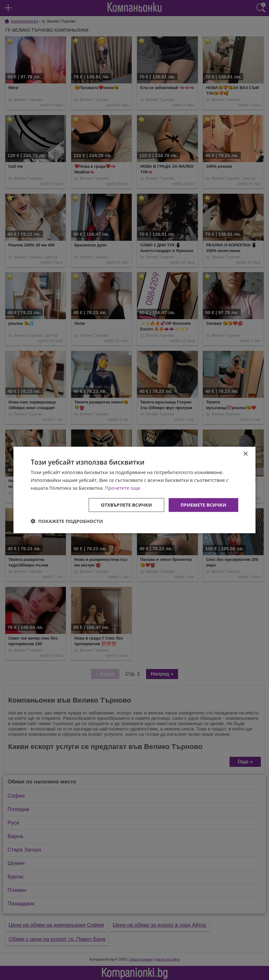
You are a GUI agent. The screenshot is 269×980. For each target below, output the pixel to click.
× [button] (245, 454)
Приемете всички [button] (203, 505)
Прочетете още (123, 488)
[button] (67, 521)
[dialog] (134, 490)
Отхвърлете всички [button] (127, 505)
